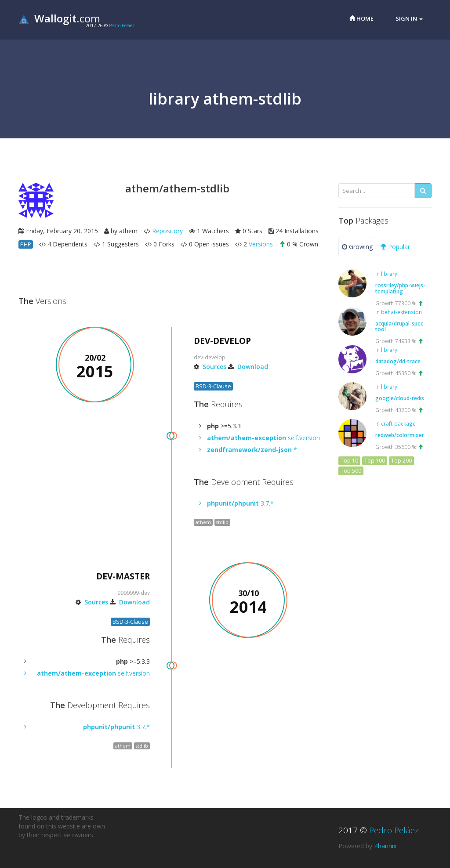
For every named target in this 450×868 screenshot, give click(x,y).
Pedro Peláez (122, 25)
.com (59, 18)
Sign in (409, 18)
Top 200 (401, 461)
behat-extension (401, 312)
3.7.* (240, 503)
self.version (263, 438)
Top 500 (351, 471)
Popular (395, 247)
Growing (357, 247)
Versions (261, 244)
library (389, 274)
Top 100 (375, 461)
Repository (167, 231)
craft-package (398, 423)
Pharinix (385, 846)
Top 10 (349, 461)
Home (361, 18)
